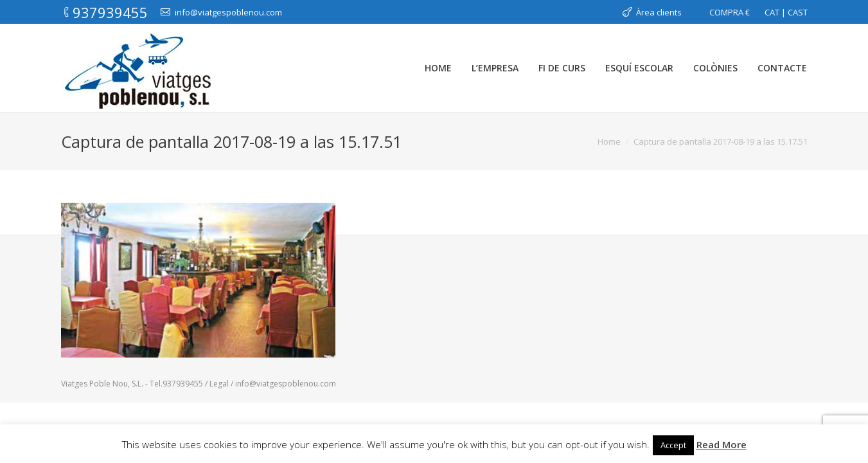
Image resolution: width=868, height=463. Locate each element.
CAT (772, 12)
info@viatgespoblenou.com (286, 384)
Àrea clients (659, 12)
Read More (722, 444)
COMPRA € (730, 12)
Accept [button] (673, 445)
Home (609, 141)
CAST (798, 12)
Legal (220, 384)
